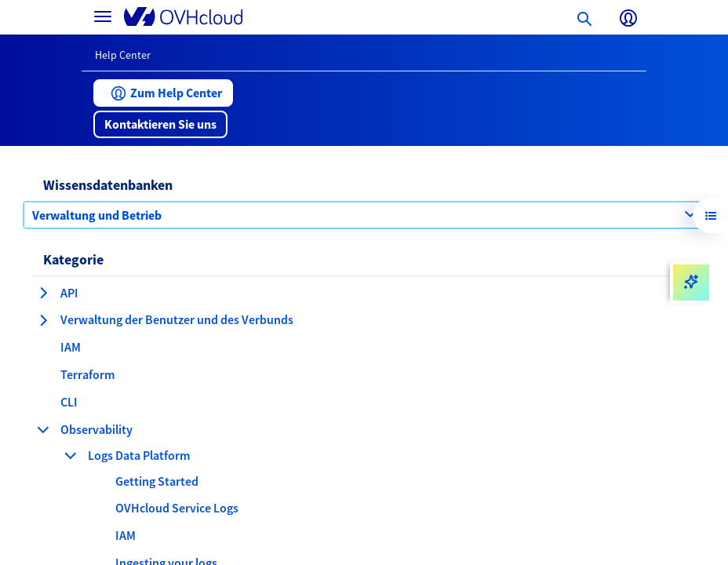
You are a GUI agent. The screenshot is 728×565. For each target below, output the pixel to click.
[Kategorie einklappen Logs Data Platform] (71, 455)
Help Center (123, 55)
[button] (163, 93)
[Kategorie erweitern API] (43, 293)
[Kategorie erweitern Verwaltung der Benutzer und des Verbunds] (43, 320)
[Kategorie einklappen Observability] (43, 429)
